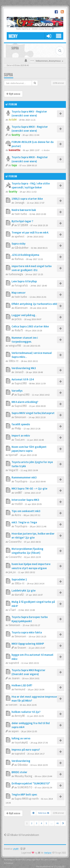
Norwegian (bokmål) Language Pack (22, 859)
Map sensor (19, 293)
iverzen (13, 705)
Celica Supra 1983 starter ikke (30, 326)
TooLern (20, 440)
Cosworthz (15, 542)
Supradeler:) (19, 579)
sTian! (12, 610)
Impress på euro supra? (26, 750)
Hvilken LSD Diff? (22, 685)
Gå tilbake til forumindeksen (21, 835)
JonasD (19, 372)
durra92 (19, 595)
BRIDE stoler (19, 772)
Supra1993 (21, 383)
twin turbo (21, 214)
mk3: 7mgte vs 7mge (24, 522)
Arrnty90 (20, 716)
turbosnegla (16, 274)
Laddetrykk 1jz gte (24, 590)
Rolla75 (19, 330)
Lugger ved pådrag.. (24, 315)
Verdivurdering (21, 761)
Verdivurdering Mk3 (24, 368)
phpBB (16, 849)
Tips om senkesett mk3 (26, 511)
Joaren (16, 678)
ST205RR (23, 225)
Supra (8, 75)
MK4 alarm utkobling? (25, 402)
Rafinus (19, 259)
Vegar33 (13, 470)
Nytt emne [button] (13, 94)
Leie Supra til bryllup (24, 281)
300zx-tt (14, 361)
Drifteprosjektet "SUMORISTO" (31, 783)
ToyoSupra (21, 481)
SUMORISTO (25, 787)
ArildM (13, 120)
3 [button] (37, 823)
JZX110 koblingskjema (25, 255)
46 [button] (57, 823)
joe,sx (12, 572)
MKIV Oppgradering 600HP (28, 644)
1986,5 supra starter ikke (27, 199)
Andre (47, 150)
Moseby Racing (24, 776)
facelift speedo (21, 424)
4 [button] (41, 823)
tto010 (19, 504)
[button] (63, 823)
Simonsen (20, 417)
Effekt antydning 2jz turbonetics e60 (34, 304)
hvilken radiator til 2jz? (26, 712)
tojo (14, 165)
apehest (20, 236)
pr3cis (18, 319)
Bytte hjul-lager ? (22, 221)
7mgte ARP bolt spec (24, 794)
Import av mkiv (21, 436)
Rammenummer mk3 (24, 477)
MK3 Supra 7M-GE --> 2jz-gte (29, 488)
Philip (18, 428)
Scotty (16, 135)
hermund (20, 689)
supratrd (14, 663)
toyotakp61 (21, 742)
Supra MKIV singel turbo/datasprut (33, 413)
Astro (18, 515)
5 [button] (46, 823)
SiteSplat (48, 853)
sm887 (18, 493)
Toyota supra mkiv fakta (27, 632)
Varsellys (17, 391)
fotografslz (21, 285)
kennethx (15, 150)
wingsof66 (15, 346)
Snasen (22, 648)
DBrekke (23, 765)
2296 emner (58, 83)
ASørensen (21, 308)
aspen (15, 731)
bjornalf (13, 455)
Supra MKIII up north (27, 799)
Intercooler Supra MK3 (25, 500)
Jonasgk (20, 203)
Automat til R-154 (23, 379)
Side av (44, 813)
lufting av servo (21, 738)
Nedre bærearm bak (24, 210)
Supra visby (18, 244)
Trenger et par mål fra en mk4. (30, 232)
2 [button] (32, 823)
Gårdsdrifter (22, 248)
